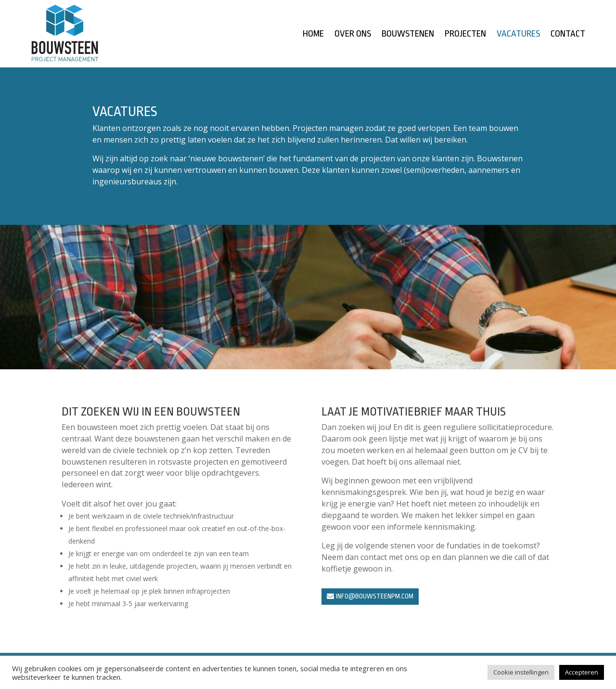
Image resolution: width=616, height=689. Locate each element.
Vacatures (518, 35)
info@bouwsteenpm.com (375, 596)
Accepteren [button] (582, 672)
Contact (568, 35)
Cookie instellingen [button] (521, 672)
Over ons (353, 35)
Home (313, 35)
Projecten (465, 35)
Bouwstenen (408, 35)
